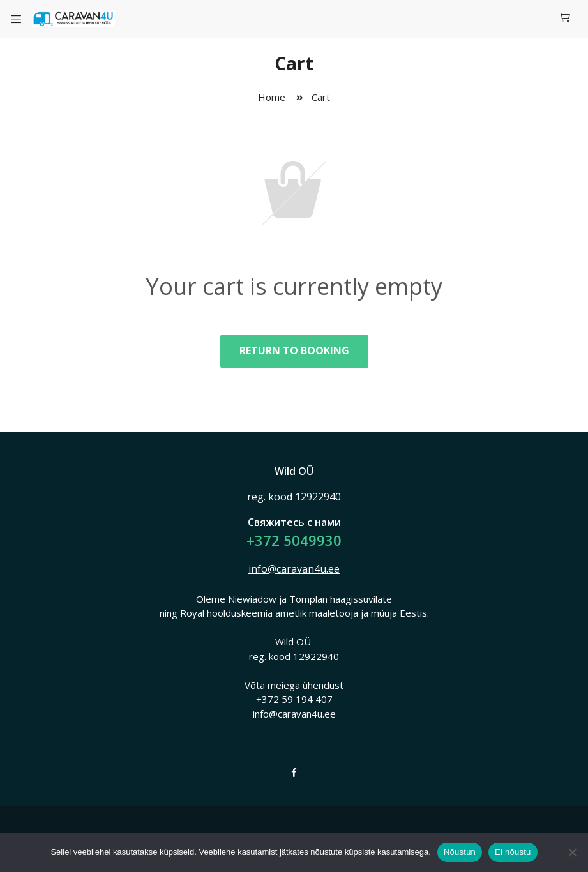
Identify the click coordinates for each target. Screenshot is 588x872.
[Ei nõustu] (572, 852)
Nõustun (460, 852)
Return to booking (294, 350)
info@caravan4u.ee (294, 569)
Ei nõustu (513, 852)
